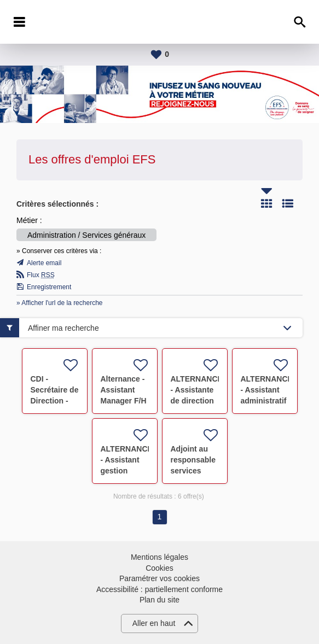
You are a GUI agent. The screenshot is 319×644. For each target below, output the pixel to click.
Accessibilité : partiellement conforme (159, 589)
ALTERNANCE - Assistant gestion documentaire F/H (127, 471)
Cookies (159, 568)
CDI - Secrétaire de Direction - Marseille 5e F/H (55, 401)
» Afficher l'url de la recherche (60, 303)
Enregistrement (49, 287)
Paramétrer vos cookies (159, 578)
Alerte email (44, 263)
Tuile (266, 203)
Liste (288, 203)
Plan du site (159, 600)
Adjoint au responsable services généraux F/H (193, 471)
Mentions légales (159, 557)
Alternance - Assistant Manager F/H (124, 390)
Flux (41, 275)
